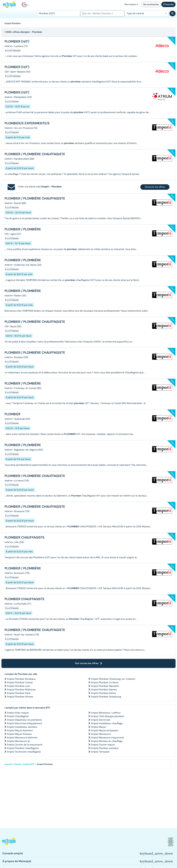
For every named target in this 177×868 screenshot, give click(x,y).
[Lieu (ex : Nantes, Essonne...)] (102, 14)
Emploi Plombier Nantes (104, 690)
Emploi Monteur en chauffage (107, 741)
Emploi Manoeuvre (101, 734)
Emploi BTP (29, 764)
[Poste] (59, 14)
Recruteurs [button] (131, 4)
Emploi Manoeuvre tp (18, 741)
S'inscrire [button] (168, 4)
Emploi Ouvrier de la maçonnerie (25, 745)
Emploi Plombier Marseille (105, 686)
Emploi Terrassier (100, 752)
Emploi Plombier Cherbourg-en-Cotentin (113, 679)
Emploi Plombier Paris (19, 693)
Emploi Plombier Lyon (18, 686)
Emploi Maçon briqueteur (105, 730)
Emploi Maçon (98, 727)
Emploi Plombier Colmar (20, 682)
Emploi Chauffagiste (18, 716)
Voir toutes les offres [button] (89, 663)
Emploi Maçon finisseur (19, 734)
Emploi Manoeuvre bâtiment (22, 738)
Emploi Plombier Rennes (20, 697)
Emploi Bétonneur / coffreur (106, 713)
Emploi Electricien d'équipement (24, 723)
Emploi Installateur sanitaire (22, 727)
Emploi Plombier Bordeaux (21, 679)
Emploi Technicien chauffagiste (24, 752)
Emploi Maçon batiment (20, 730)
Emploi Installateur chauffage (107, 723)
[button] (9, 842)
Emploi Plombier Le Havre (105, 682)
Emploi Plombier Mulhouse (21, 690)
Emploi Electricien (101, 720)
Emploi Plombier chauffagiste (23, 748)
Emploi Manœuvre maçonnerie (107, 738)
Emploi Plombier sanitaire (105, 748)
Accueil (8, 764)
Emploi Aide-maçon (18, 713)
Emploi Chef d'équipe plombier (108, 716)
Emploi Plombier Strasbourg (106, 697)
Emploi (18, 764)
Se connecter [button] (151, 4)
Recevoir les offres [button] (155, 187)
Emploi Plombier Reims (103, 693)
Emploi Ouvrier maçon (103, 745)
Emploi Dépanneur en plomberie (24, 720)
